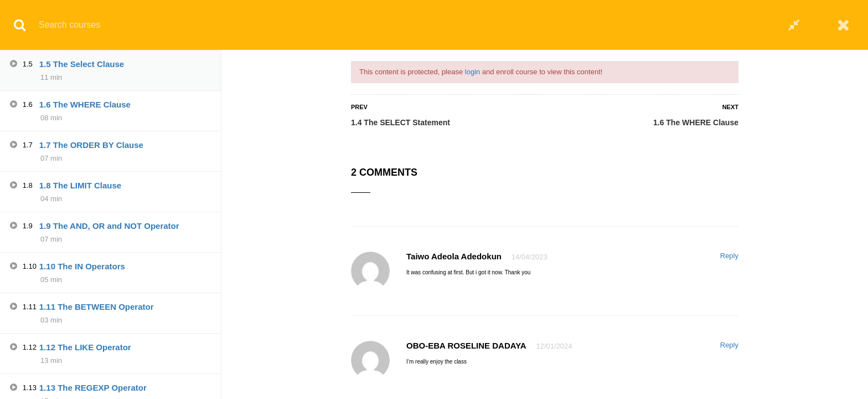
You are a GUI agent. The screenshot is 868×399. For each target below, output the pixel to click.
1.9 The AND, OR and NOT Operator (109, 226)
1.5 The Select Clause (82, 64)
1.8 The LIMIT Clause (80, 185)
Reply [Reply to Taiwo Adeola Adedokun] (729, 256)
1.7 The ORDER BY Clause (91, 145)
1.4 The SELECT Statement (401, 122)
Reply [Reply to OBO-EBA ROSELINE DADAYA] (729, 345)
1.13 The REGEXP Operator (93, 388)
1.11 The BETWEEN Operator (97, 307)
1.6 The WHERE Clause (696, 122)
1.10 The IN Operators (82, 266)
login (472, 72)
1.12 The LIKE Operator (85, 347)
